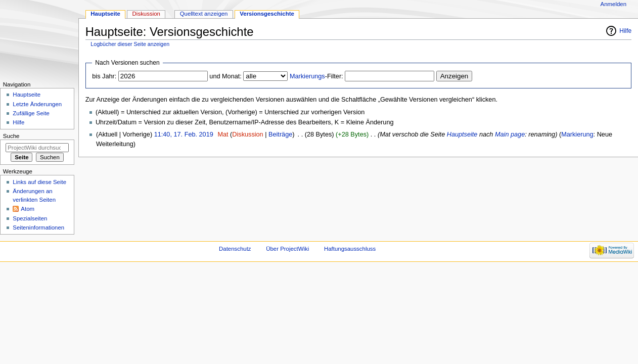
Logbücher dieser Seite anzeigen (130, 44)
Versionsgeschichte (267, 14)
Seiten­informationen (38, 227)
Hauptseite (462, 134)
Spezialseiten (30, 218)
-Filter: (316, 76)
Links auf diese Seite (39, 182)
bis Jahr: (104, 76)
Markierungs (307, 76)
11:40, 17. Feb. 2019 (184, 134)
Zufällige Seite (31, 113)
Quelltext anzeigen (204, 14)
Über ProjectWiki (287, 249)
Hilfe (625, 31)
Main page (510, 134)
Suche (11, 136)
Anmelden (614, 4)
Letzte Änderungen (37, 104)
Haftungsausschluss (350, 249)
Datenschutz (235, 249)
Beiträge (280, 134)
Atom (28, 209)
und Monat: (225, 76)
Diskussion (247, 134)
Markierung (577, 134)
